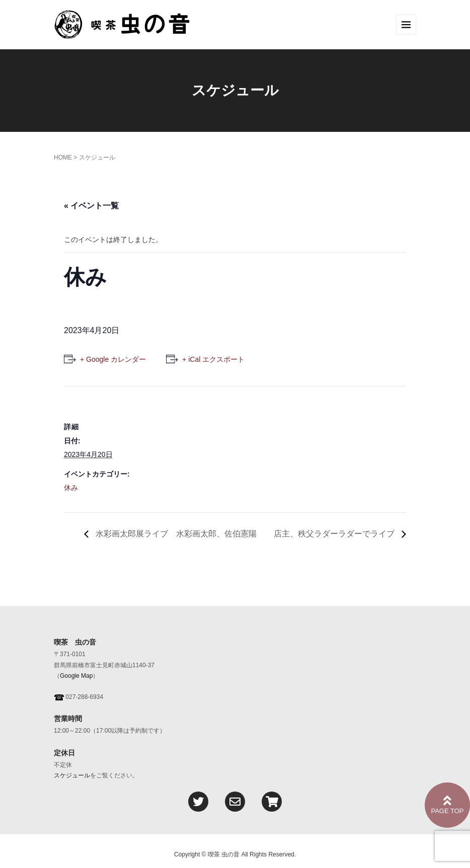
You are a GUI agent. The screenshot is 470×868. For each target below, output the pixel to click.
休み (71, 488)
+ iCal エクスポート (213, 359)
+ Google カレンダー (113, 359)
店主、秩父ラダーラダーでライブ (335, 534)
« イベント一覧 (91, 206)
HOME (63, 157)
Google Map (76, 676)
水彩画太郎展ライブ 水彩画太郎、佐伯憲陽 (175, 534)
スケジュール (72, 775)
